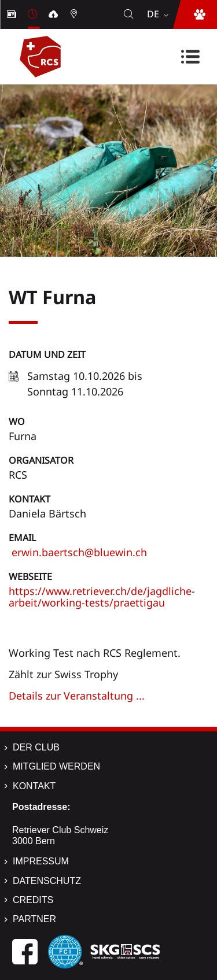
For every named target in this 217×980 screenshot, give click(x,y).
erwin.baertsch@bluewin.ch (78, 552)
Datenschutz (47, 881)
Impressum (41, 861)
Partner (34, 919)
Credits (33, 900)
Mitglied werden (56, 766)
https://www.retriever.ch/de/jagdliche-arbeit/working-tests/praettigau (102, 597)
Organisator (41, 460)
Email (22, 538)
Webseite (30, 576)
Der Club (36, 747)
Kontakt (30, 499)
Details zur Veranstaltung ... (77, 696)
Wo (17, 421)
